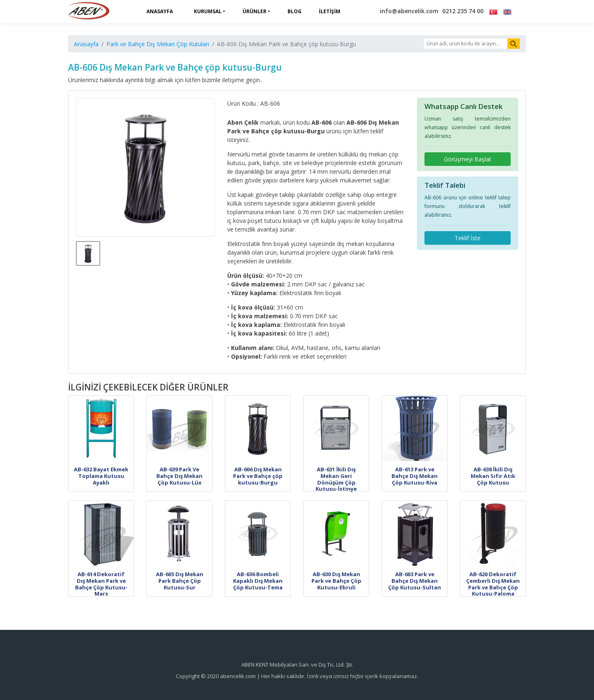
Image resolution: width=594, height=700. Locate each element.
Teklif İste (468, 238)
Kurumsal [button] (208, 11)
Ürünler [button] (255, 11)
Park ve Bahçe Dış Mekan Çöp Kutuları (158, 44)
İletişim (330, 11)
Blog (295, 11)
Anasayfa (160, 11)
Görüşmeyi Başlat (468, 159)
